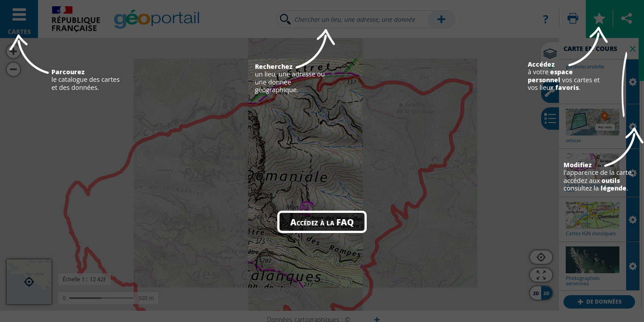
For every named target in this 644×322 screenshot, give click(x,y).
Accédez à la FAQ (322, 222)
